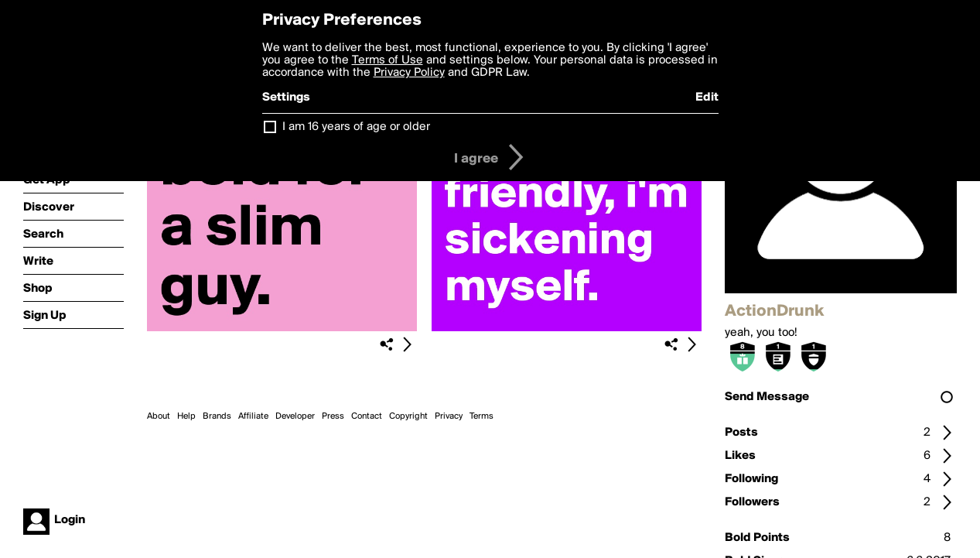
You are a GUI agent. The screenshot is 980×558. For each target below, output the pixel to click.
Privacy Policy (409, 73)
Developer (295, 416)
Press (333, 416)
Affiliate (253, 416)
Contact (367, 416)
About (159, 416)
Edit (707, 98)
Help (186, 416)
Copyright (408, 416)
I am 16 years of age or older (356, 127)
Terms (481, 416)
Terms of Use (388, 60)
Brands (217, 416)
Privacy (449, 416)
